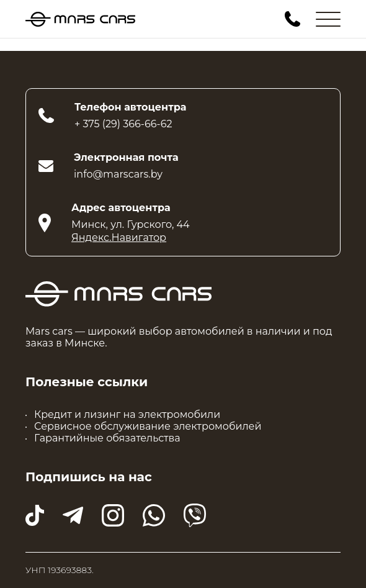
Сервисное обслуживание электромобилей (148, 426)
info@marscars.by (118, 174)
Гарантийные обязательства (107, 438)
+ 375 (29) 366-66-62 (123, 124)
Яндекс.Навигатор (119, 237)
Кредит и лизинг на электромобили (127, 414)
